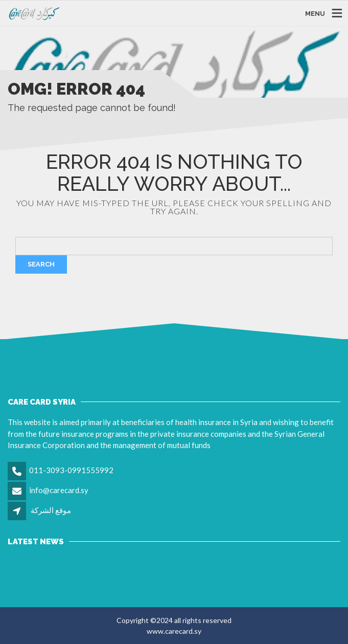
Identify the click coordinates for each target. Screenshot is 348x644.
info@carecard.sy (59, 490)
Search (41, 264)
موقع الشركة (51, 510)
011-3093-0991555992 (71, 470)
